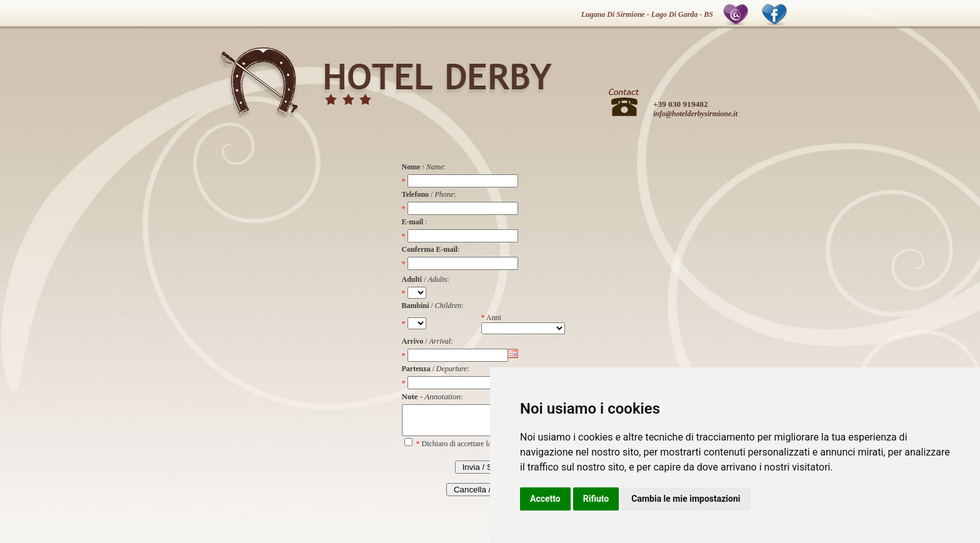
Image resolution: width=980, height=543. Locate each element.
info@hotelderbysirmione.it (695, 114)
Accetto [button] (545, 499)
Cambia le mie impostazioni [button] (686, 499)
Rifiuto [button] (596, 499)
